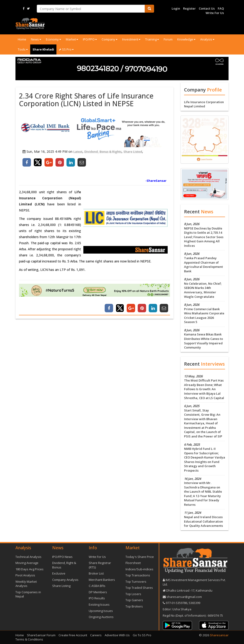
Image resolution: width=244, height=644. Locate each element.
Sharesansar (219, 635)
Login (176, 8)
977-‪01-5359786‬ (177, 603)
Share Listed (133, 152)
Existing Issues (99, 604)
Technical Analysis (28, 557)
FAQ (221, 8)
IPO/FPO (90, 39)
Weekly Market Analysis (26, 584)
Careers (96, 635)
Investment (131, 39)
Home (22, 39)
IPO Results (97, 598)
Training (152, 39)
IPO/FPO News (62, 557)
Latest (78, 152)
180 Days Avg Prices (30, 569)
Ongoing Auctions (101, 617)
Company (110, 39)
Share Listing (61, 586)
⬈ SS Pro (66, 49)
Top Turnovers (136, 582)
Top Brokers (134, 606)
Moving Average (27, 563)
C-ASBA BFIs (97, 586)
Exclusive (59, 573)
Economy (54, 39)
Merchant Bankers (102, 580)
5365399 (194, 603)
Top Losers (133, 594)
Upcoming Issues (101, 611)
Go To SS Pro (142, 635)
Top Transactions (138, 575)
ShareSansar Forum (41, 635)
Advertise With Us (117, 635)
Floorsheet (133, 563)
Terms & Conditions (29, 639)
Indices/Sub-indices (139, 569)
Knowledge (186, 39)
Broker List (96, 573)
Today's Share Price (140, 557)
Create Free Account (73, 635)
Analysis (207, 39)
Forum (168, 39)
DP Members (98, 592)
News (36, 39)
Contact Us (207, 8)
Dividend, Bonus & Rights (103, 152)
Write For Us (215, 13)
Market (72, 39)
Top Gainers (134, 600)
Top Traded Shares (139, 588)
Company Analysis (65, 580)
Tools (23, 49)
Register (189, 8)
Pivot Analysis (25, 575)
